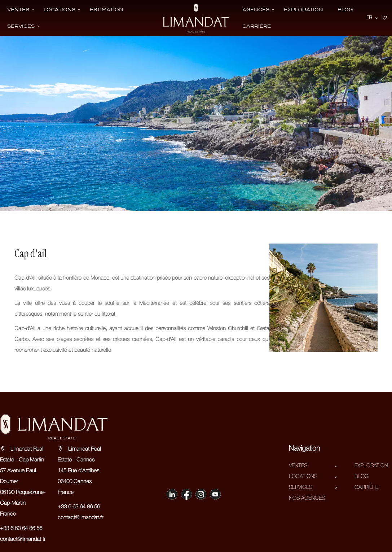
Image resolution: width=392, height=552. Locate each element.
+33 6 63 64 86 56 (21, 529)
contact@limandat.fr (23, 539)
